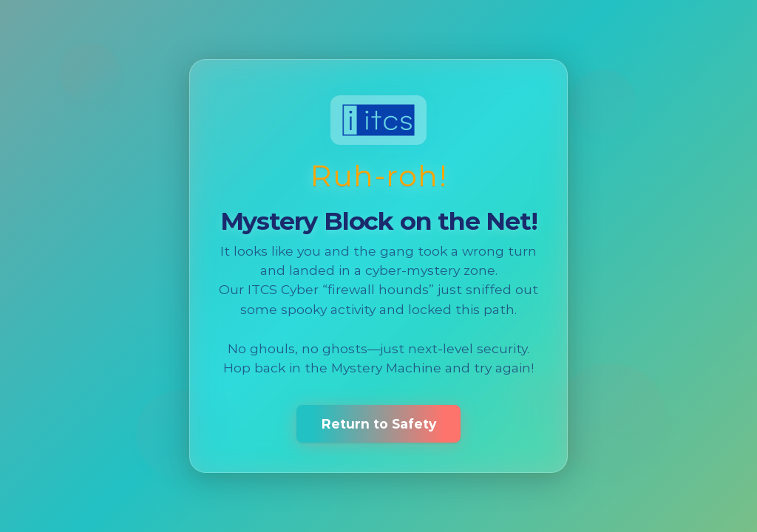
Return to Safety (379, 424)
